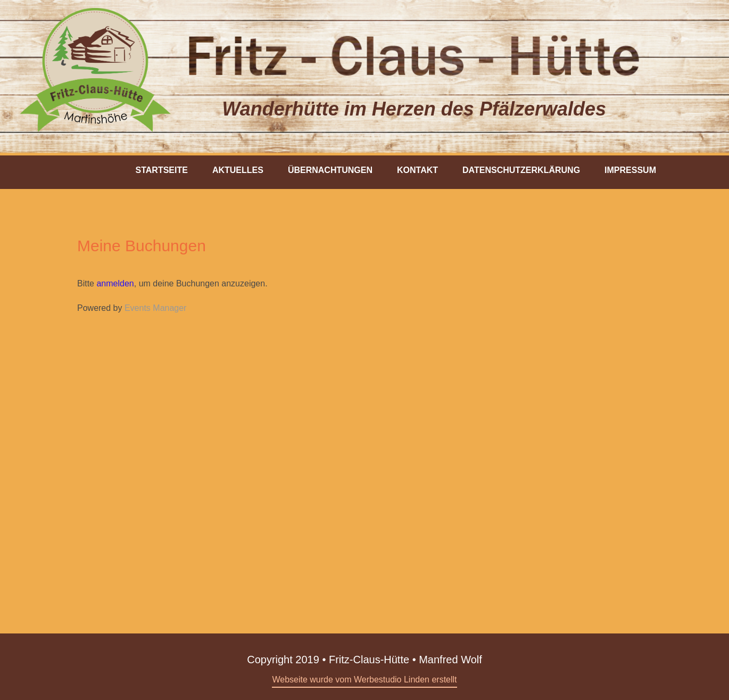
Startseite (162, 170)
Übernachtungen (330, 170)
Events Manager (156, 308)
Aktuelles (238, 170)
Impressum (630, 170)
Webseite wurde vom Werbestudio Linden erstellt (364, 680)
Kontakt (417, 170)
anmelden (115, 283)
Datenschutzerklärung (521, 170)
